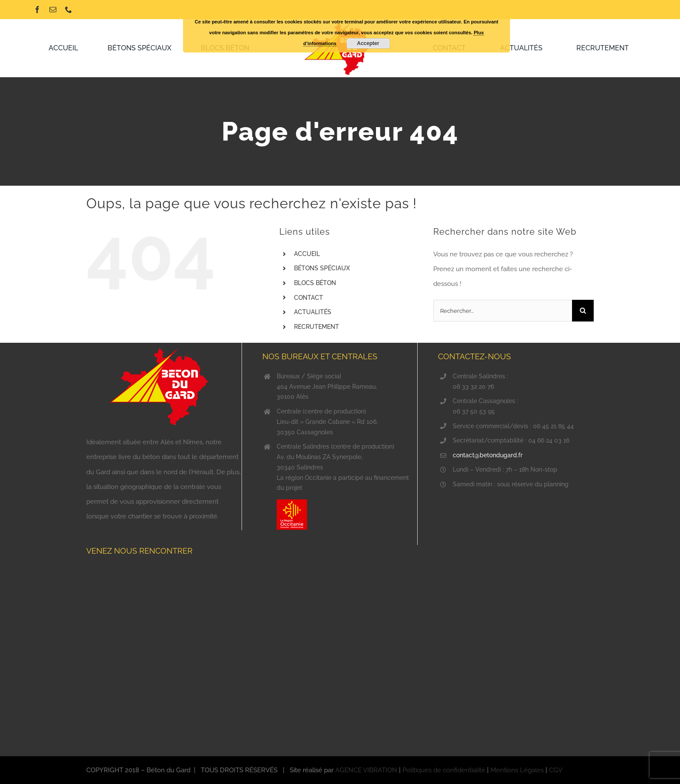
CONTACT (309, 298)
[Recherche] (583, 311)
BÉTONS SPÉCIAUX (322, 268)
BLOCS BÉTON (315, 283)
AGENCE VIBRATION (366, 770)
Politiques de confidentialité (444, 770)
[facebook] (37, 10)
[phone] (69, 10)
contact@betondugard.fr (488, 455)
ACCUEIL (307, 254)
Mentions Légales (517, 770)
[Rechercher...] (503, 311)
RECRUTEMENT (317, 327)
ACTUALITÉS (313, 312)
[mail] (53, 10)
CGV (556, 770)
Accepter (368, 43)
